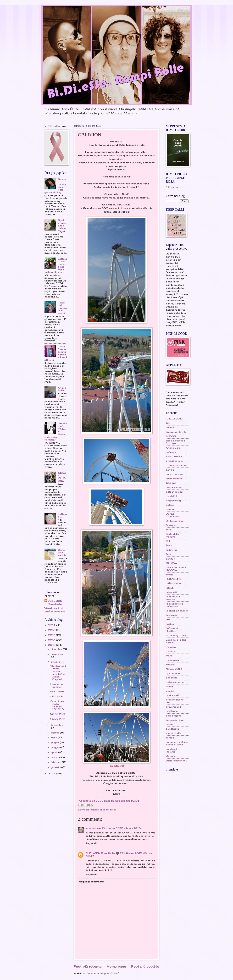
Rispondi (91, 843)
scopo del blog (175, 720)
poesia (170, 691)
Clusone (171, 483)
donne (170, 509)
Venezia (171, 756)
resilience (172, 711)
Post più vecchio (145, 966)
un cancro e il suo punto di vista (177, 743)
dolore (170, 505)
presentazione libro (175, 701)
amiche (170, 427)
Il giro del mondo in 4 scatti (62, 308)
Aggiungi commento (91, 882)
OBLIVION (57, 696)
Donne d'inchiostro (173, 515)
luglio (54, 737)
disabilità (171, 496)
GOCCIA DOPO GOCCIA (176, 569)
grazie (170, 575)
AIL (168, 423)
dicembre (57, 649)
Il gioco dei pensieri (57, 685)
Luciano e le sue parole (176, 641)
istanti (170, 588)
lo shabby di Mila (177, 635)
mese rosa (172, 660)
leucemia (171, 615)
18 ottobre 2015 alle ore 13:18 (121, 828)
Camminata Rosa (177, 465)
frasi (169, 554)
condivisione (174, 487)
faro (168, 530)
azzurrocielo (93, 828)
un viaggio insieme (172, 750)
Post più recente (88, 966)
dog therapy (173, 500)
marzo (55, 757)
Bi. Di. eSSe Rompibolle (100, 853)
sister (169, 724)
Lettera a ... (62, 515)
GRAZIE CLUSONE (62, 477)
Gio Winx (172, 563)
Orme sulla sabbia (62, 552)
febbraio (56, 762)
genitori (171, 559)
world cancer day (176, 761)
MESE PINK (58, 714)
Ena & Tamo (57, 691)
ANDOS (171, 436)
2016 (52, 640)
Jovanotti (172, 592)
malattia (171, 647)
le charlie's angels (177, 611)
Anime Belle (62, 389)
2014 (52, 774)
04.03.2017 (174, 419)
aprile (54, 752)
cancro (170, 470)
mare (169, 656)
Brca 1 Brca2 (174, 456)
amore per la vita (176, 432)
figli (168, 541)
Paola (169, 686)
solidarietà (172, 729)
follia (113, 810)
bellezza (171, 452)
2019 (52, 625)
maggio (55, 747)
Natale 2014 (174, 669)
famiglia (171, 525)
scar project (173, 716)
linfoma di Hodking (172, 630)
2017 (52, 635)
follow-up (172, 550)
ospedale (172, 678)
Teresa (170, 738)
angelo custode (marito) (175, 442)
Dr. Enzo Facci (175, 521)
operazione (173, 673)
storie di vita (174, 733)
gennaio (56, 767)
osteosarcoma (175, 682)
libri (168, 619)
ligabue (170, 624)
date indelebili (175, 492)
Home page (116, 966)
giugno (55, 742)
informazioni (174, 583)
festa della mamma (172, 535)
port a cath (173, 695)
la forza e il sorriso (173, 598)
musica (170, 664)
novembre (57, 654)
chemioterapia (175, 478)
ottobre (56, 662)
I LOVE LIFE (174, 579)
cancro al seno (100, 810)
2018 (52, 630)
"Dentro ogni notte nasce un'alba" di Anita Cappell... (58, 673)
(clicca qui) (173, 187)
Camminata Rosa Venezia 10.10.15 (57, 705)
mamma (171, 651)
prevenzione (173, 707)
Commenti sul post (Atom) (103, 973)
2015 (52, 645)
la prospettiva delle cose (174, 605)
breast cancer (174, 461)
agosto (55, 733)
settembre (57, 725)
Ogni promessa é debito (62, 224)
